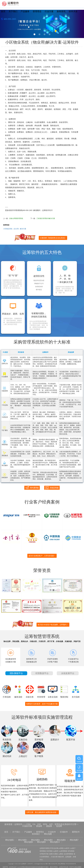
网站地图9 (42, 842)
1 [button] (34, 34)
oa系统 (61, 853)
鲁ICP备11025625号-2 (52, 863)
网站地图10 (55, 842)
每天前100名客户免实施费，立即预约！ (53, 625)
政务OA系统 (53, 853)
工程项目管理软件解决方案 (46, 218)
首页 (3, 11)
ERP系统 (49, 850)
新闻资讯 (61, 11)
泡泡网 (59, 826)
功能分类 (61, 856)
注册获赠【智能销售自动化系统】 (53, 238)
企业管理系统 (68, 853)
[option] (42, 24)
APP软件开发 (44, 853)
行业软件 (52, 832)
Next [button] (80, 25)
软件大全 (73, 11)
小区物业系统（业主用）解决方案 (15, 229)
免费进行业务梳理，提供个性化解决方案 (42, 704)
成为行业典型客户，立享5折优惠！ (42, 556)
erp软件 (56, 850)
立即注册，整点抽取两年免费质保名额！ (42, 812)
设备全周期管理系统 (16, 218)
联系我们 (36, 834)
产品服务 (25, 11)
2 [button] (39, 34)
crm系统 (61, 848)
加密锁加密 (39, 287)
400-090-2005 (9, 19)
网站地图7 (74, 840)
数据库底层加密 (39, 281)
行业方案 (49, 11)
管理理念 (37, 11)
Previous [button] (4, 25)
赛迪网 (39, 826)
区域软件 (64, 832)
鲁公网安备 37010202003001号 (67, 863)
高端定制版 (52, 488)
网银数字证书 (39, 284)
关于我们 (13, 11)
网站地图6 (61, 840)
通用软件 (76, 832)
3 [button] (45, 34)
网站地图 (48, 834)
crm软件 (66, 848)
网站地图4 (35, 840)
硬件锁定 (39, 290)
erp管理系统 (63, 850)
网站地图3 (23, 840)
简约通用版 (32, 488)
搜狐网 (49, 826)
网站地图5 (48, 840)
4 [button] (50, 34)
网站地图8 (29, 842)
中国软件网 (27, 826)
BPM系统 (71, 850)
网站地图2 (10, 840)
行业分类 (54, 856)
